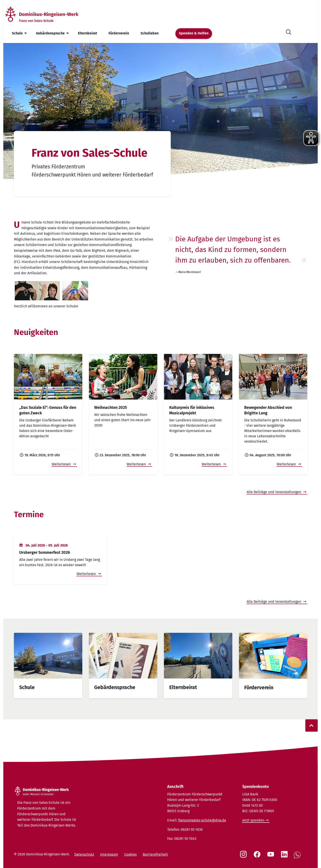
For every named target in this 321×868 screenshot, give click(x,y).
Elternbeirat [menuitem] (87, 33)
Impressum (109, 854)
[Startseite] (49, 14)
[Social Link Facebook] (258, 857)
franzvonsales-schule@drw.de (202, 820)
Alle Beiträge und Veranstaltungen (274, 492)
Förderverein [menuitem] (119, 33)
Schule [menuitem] (17, 33)
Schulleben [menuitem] (150, 33)
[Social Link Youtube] (272, 857)
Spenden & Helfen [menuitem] (194, 33)
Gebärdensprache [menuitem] (50, 33)
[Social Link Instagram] (244, 857)
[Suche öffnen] (289, 31)
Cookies (130, 854)
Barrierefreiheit (155, 854)
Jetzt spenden (253, 820)
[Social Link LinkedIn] (285, 857)
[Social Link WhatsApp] (298, 857)
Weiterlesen (62, 464)
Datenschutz (84, 854)
